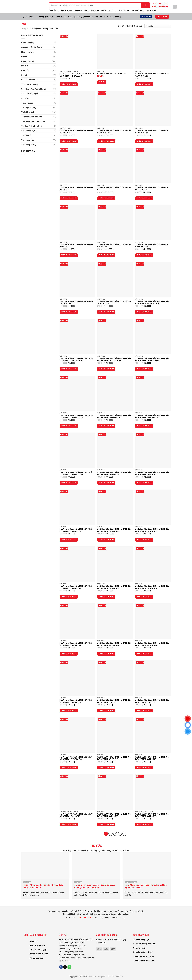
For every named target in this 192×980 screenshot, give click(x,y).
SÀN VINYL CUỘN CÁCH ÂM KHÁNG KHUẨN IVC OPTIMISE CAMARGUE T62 (76, 360)
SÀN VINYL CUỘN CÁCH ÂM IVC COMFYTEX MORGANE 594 (152, 189)
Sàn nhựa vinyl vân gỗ (143, 952)
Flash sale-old (27, 52)
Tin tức (110, 16)
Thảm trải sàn (27, 103)
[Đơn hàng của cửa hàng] (158, 26)
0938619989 (163, 4)
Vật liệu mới (26, 135)
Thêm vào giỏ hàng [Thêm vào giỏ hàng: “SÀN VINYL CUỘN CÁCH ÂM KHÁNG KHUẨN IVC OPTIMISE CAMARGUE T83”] (106, 369)
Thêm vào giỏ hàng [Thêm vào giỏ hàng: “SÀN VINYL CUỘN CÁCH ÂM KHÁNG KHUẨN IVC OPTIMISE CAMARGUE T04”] (144, 312)
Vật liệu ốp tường (138, 10)
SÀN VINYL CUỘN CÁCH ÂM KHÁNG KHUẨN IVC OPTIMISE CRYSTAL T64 (76, 587)
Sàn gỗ (24, 75)
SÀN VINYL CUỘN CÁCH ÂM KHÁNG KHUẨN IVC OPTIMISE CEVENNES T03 (76, 416)
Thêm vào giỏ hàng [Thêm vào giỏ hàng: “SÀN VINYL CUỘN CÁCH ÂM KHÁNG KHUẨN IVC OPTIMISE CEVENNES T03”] (69, 426)
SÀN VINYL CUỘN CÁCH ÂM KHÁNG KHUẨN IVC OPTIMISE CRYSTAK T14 (114, 473)
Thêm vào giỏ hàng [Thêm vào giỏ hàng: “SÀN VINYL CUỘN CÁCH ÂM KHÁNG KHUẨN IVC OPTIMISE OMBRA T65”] (144, 824)
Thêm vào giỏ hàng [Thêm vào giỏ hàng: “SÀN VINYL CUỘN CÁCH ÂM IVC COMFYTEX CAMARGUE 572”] (144, 141)
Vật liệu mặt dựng (108, 10)
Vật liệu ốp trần (123, 10)
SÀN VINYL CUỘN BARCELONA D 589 (112, 74)
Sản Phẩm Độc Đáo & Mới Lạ (34, 89)
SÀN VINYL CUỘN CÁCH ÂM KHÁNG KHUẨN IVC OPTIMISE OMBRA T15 (152, 758)
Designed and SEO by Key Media (110, 977)
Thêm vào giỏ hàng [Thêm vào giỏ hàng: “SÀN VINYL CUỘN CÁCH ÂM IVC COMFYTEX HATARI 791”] (106, 198)
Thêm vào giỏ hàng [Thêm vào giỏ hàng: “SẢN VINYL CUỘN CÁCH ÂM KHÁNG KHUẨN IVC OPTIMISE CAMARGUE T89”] (144, 369)
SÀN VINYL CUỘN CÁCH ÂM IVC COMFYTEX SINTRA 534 (114, 246)
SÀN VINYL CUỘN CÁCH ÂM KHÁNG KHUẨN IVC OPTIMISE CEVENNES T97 (76, 473)
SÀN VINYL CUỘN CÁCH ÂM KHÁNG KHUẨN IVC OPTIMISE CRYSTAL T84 (76, 644)
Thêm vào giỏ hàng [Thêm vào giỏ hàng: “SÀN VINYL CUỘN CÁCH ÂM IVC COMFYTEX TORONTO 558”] (106, 312)
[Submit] (145, 5)
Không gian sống (46, 16)
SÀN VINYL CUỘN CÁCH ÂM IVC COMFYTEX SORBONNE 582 (152, 246)
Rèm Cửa (25, 70)
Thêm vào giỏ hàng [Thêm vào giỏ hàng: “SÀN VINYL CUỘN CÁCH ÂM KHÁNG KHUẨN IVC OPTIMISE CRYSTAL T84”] (69, 654)
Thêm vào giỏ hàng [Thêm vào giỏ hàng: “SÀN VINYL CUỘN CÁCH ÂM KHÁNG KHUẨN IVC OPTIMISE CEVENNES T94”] (144, 426)
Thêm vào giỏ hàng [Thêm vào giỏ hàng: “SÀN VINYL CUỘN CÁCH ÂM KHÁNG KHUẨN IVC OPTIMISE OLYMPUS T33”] (69, 767)
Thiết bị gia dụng (29, 108)
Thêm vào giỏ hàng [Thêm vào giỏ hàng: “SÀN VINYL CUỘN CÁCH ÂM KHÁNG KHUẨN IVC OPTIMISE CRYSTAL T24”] (144, 483)
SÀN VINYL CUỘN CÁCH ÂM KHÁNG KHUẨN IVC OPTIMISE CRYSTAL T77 (152, 587)
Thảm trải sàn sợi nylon (144, 956)
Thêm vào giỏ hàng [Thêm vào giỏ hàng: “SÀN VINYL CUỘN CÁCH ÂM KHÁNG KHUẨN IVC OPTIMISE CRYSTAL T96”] (69, 711)
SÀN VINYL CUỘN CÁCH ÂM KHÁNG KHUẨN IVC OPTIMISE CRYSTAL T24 (152, 473)
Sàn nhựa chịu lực (141, 940)
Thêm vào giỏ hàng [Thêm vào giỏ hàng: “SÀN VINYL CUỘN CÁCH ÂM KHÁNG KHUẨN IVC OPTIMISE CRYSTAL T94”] (144, 654)
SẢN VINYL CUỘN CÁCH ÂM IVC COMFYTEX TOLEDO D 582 (76, 303)
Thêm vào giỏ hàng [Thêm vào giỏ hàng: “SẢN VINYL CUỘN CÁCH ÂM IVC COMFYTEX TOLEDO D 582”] (69, 312)
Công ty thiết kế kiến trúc (88, 17)
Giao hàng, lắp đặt (37, 945)
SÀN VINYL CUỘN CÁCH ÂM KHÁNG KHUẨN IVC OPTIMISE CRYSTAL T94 (152, 644)
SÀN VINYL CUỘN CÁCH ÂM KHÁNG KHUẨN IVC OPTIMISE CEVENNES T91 (114, 416)
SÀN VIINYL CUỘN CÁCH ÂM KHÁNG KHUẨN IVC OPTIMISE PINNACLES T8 (77, 75)
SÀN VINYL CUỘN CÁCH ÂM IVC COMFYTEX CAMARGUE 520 (152, 75)
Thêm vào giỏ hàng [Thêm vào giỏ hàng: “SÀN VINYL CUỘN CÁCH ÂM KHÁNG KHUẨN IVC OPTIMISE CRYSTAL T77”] (144, 597)
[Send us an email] (65, 967)
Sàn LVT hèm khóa (91, 10)
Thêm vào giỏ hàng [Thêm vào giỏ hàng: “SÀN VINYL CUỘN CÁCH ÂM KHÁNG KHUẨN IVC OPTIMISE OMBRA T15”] (144, 767)
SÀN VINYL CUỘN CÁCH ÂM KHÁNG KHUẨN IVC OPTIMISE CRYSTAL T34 (114, 530)
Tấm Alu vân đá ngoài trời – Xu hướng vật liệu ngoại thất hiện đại (146, 886)
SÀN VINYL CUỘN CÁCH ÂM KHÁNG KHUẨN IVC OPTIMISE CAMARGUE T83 (114, 360)
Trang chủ (25, 29)
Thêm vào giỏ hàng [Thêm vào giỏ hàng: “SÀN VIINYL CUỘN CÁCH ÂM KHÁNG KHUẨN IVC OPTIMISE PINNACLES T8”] (69, 84)
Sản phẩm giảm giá (30, 94)
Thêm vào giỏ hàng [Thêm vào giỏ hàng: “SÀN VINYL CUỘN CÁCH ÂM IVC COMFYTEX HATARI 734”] (69, 198)
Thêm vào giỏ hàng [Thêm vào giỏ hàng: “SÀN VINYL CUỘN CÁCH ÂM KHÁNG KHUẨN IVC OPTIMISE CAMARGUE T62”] (69, 369)
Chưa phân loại (28, 43)
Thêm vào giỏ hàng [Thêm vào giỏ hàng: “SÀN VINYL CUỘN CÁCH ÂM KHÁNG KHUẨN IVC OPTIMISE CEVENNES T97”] (69, 483)
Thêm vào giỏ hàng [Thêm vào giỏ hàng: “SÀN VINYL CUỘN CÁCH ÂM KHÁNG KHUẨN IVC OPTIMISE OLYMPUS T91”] (106, 767)
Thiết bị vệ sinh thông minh (33, 121)
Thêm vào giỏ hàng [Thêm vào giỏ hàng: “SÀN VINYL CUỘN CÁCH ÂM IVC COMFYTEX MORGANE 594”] (144, 198)
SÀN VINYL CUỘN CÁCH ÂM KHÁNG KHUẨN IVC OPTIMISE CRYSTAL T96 (76, 701)
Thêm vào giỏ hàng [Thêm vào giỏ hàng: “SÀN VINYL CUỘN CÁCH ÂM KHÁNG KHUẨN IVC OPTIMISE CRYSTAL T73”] (106, 597)
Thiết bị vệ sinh (28, 112)
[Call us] (69, 967)
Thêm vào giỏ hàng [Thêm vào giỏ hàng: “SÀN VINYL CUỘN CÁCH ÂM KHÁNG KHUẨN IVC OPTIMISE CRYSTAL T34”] (106, 540)
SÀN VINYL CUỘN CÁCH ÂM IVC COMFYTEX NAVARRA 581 (76, 246)
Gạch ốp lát (54, 10)
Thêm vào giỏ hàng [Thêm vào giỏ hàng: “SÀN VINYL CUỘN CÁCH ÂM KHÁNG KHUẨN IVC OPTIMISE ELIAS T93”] (144, 711)
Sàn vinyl (78, 10)
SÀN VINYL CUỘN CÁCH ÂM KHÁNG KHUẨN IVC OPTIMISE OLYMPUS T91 (114, 758)
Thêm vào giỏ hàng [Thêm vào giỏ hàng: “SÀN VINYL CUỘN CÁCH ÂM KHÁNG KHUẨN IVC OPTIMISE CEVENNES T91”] (106, 426)
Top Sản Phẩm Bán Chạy (32, 126)
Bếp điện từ (151, 10)
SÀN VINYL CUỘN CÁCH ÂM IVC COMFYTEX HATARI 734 (76, 189)
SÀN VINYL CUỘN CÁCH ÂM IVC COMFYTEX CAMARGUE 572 (152, 132)
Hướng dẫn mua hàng (39, 954)
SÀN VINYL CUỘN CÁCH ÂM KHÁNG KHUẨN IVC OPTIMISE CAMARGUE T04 (152, 303)
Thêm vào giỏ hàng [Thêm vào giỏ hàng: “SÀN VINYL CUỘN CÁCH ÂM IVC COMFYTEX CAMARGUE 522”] (69, 141)
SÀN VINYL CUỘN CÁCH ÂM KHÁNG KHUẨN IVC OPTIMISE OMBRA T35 (114, 815)
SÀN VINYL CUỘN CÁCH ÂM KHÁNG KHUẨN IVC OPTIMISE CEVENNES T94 (152, 416)
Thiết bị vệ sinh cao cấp (32, 117)
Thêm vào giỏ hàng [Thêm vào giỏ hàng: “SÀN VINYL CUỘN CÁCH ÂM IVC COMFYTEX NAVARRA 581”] (69, 255)
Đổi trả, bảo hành (37, 958)
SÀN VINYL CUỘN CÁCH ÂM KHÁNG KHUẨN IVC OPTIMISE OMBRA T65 (152, 815)
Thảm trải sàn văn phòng (144, 961)
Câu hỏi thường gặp (38, 950)
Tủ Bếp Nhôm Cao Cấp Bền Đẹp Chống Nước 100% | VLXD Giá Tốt (43, 886)
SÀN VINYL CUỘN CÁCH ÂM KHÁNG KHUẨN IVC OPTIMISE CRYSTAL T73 (114, 587)
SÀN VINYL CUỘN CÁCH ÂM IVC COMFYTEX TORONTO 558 (114, 303)
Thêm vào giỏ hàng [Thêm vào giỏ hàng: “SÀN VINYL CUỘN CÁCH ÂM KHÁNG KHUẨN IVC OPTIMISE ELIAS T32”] (106, 711)
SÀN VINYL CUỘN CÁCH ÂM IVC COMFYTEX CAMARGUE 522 (76, 132)
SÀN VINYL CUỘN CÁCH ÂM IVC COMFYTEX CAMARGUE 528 (114, 132)
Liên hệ (118, 17)
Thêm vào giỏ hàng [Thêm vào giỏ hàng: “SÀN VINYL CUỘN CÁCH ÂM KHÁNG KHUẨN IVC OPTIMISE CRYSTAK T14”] (106, 483)
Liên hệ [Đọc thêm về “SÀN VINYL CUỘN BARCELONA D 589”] (102, 82)
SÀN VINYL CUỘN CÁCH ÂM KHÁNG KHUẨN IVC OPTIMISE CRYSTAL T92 (114, 644)
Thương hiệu (61, 16)
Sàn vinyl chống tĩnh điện (144, 944)
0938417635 (163, 6)
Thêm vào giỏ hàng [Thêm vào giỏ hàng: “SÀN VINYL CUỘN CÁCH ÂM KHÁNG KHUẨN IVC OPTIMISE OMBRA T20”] (69, 824)
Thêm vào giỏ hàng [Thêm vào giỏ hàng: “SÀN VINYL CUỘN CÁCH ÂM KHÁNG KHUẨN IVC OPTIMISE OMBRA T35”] (106, 824)
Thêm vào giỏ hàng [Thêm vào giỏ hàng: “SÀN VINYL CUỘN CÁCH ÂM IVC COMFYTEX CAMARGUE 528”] (106, 141)
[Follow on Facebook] (61, 967)
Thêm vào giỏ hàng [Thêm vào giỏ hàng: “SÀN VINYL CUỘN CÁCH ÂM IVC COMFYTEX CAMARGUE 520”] (144, 84)
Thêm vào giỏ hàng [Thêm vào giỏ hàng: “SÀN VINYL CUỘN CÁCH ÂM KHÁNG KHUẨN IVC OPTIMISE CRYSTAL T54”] (144, 540)
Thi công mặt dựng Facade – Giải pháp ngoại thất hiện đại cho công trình (95, 886)
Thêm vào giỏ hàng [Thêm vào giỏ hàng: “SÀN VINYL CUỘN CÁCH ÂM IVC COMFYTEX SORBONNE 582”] (144, 255)
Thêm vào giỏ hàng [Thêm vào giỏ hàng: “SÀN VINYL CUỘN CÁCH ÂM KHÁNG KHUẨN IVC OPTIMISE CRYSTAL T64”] (69, 597)
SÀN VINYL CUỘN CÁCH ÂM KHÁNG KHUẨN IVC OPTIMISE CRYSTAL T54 (152, 530)
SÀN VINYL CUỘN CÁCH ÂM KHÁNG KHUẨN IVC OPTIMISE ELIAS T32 (114, 701)
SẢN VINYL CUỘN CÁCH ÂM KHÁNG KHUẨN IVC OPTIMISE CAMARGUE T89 (152, 360)
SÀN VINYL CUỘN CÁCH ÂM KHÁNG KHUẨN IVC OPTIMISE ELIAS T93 (152, 701)
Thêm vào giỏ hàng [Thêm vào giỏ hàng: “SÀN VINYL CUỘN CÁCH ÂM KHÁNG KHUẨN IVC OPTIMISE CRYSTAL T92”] (106, 654)
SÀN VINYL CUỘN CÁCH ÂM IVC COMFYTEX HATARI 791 (114, 189)
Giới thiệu (72, 17)
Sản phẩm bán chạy (30, 84)
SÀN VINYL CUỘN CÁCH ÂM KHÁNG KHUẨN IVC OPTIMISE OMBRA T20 (76, 815)
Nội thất (25, 66)
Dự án (102, 16)
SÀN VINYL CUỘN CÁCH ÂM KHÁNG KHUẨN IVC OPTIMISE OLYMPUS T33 (76, 758)
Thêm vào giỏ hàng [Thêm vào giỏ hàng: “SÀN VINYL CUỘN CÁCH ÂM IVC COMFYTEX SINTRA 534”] (106, 255)
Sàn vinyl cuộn (140, 948)
